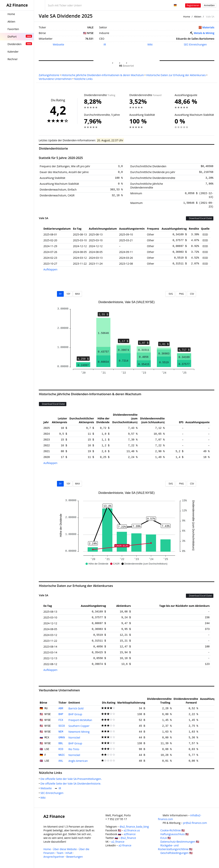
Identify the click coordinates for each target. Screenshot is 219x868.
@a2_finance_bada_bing (134, 827)
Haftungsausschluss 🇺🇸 (174, 834)
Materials (208, 27)
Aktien (198, 17)
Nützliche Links (83, 79)
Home (187, 17)
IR (105, 44)
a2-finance (125, 845)
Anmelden (209, 5)
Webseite (58, 44)
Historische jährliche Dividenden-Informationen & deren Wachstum (103, 75)
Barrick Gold (76, 708)
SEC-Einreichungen (195, 44)
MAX (77, 294)
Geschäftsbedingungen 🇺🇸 (176, 853)
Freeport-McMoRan (80, 720)
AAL (61, 761)
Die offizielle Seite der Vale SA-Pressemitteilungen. (72, 779)
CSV (191, 294)
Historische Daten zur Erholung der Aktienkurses (176, 75)
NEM (61, 732)
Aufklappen (50, 269)
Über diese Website (65, 849)
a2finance (130, 834)
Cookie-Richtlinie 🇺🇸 (172, 830)
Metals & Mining (204, 33)
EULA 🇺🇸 (166, 838)
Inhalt (69, 853)
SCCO (62, 726)
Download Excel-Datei (200, 218)
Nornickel (74, 737)
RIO (61, 749)
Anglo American (78, 761)
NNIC (62, 755)
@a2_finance (128, 838)
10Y (68, 294)
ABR (61, 708)
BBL (61, 743)
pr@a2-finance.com (195, 823)
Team (60, 853)
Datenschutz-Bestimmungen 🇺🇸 (180, 842)
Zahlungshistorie (49, 75)
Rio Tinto (74, 749)
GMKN (62, 738)
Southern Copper (79, 726)
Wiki (150, 44)
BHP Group (75, 714)
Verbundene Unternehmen (55, 79)
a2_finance (118, 842)
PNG (181, 294)
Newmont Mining (79, 732)
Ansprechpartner (54, 857)
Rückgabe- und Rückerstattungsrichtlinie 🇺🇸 (175, 847)
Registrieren (193, 5)
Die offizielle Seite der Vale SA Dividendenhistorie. (72, 784)
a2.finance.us (132, 830)
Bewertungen (75, 857)
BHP (61, 714)
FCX (61, 720)
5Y (60, 294)
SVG (170, 294)
